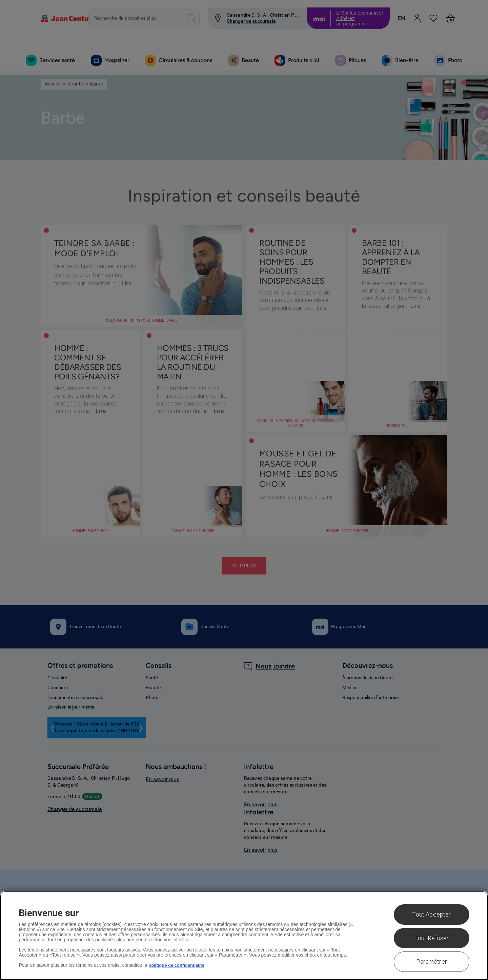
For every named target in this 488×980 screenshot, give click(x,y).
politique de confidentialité (178, 965)
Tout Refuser (431, 938)
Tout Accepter (431, 914)
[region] (244, 936)
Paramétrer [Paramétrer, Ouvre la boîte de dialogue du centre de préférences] (432, 962)
